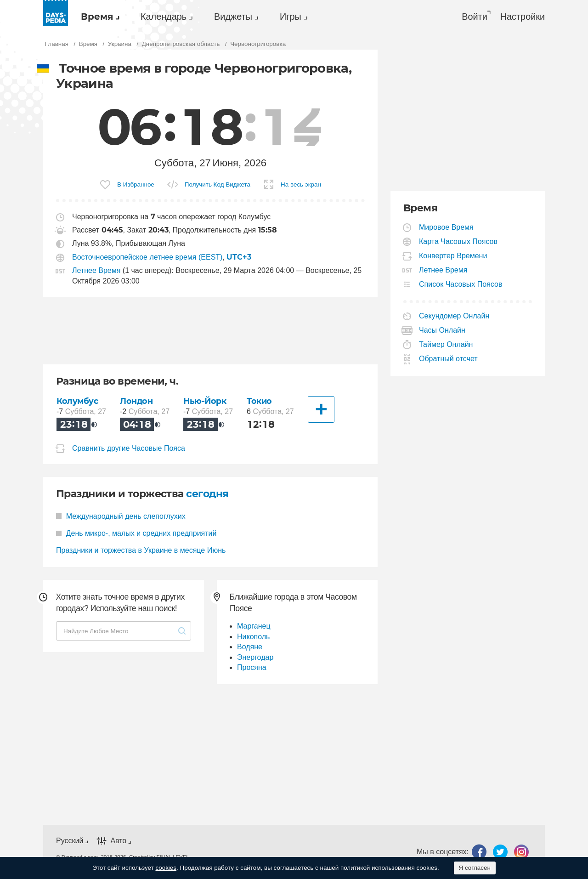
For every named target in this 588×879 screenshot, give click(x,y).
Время (97, 17)
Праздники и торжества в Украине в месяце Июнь (141, 550)
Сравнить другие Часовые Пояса (129, 448)
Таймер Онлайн (446, 344)
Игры (291, 17)
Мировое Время (447, 227)
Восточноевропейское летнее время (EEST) (147, 257)
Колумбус (77, 401)
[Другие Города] (321, 409)
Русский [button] (70, 841)
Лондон (136, 401)
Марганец (254, 626)
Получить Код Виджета (218, 184)
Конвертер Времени (453, 256)
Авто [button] (118, 841)
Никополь (253, 637)
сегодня (207, 494)
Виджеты (233, 17)
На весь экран (301, 184)
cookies (166, 868)
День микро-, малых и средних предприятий (136, 533)
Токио (259, 401)
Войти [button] (475, 17)
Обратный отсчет (449, 359)
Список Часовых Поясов (461, 284)
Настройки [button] (523, 17)
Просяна (252, 667)
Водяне (250, 647)
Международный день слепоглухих (121, 516)
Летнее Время (96, 270)
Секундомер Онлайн (454, 316)
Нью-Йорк (205, 401)
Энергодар (255, 657)
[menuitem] (98, 17)
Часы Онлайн (442, 330)
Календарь (164, 17)
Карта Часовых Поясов (458, 241)
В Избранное (136, 184)
